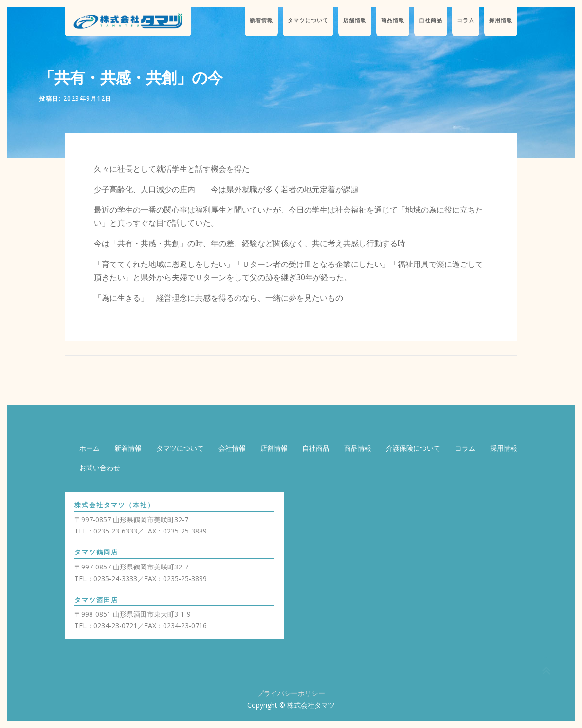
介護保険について (413, 448)
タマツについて (308, 21)
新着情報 (261, 21)
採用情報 (501, 21)
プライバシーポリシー (291, 693)
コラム (466, 21)
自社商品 (431, 21)
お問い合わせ (100, 468)
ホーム (90, 448)
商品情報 (393, 21)
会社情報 (232, 448)
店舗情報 (355, 21)
